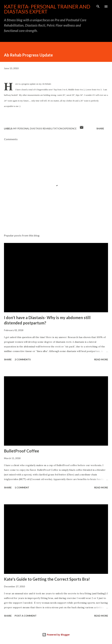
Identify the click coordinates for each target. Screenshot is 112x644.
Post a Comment (26, 616)
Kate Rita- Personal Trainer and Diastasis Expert (47, 9)
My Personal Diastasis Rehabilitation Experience (45, 128)
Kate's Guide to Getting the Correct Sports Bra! (47, 579)
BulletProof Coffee (22, 451)
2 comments (23, 359)
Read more (101, 359)
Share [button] (100, 128)
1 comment (22, 487)
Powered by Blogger (56, 635)
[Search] (98, 6)
